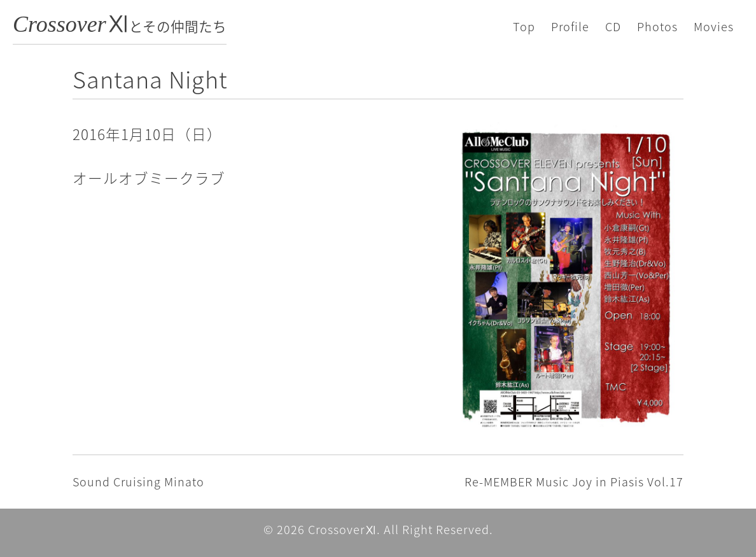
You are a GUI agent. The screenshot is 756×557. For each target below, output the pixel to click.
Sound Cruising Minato (138, 482)
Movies (714, 26)
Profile (570, 26)
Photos (657, 26)
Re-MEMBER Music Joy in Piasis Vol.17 (574, 482)
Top (524, 26)
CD (613, 26)
